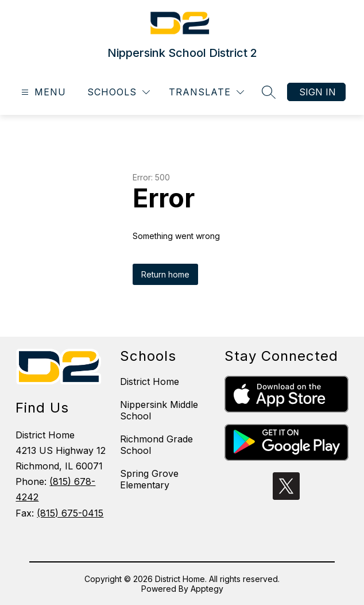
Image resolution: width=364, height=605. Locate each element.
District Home (150, 382)
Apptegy (207, 589)
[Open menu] (42, 92)
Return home (165, 274)
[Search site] (269, 92)
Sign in (317, 92)
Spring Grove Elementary (149, 479)
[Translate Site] (206, 92)
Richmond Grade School (156, 445)
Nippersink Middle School (159, 410)
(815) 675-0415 (70, 513)
